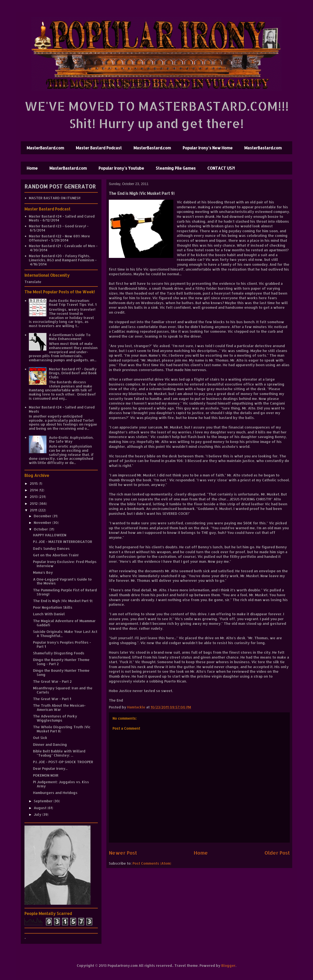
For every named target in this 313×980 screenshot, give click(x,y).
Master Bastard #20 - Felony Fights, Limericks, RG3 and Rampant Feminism (61, 258)
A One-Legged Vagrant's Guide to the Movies (62, 581)
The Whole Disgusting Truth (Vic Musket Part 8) (62, 729)
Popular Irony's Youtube (121, 168)
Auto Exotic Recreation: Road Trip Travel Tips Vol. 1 (73, 303)
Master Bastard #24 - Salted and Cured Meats (62, 218)
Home (32, 168)
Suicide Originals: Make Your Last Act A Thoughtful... (65, 634)
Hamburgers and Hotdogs (55, 793)
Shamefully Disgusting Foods (59, 653)
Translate (33, 282)
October (41, 529)
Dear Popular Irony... (50, 768)
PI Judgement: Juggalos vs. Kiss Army (61, 784)
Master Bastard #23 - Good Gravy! (57, 226)
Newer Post (123, 853)
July (38, 814)
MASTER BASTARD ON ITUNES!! (55, 198)
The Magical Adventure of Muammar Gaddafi (64, 623)
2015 (34, 483)
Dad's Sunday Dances (51, 548)
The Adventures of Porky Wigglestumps (55, 718)
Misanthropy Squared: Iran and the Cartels (63, 690)
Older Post (277, 853)
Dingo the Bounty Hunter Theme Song (61, 672)
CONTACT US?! (221, 168)
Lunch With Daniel (49, 614)
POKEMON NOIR (46, 775)
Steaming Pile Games (176, 168)
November (43, 523)
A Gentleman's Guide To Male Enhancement (70, 337)
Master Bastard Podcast (99, 148)
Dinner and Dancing (50, 744)
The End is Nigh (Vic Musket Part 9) (63, 601)
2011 (34, 510)
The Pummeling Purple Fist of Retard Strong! (65, 592)
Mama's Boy (43, 572)
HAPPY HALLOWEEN (50, 535)
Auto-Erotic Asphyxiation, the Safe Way (71, 440)
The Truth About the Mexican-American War (59, 707)
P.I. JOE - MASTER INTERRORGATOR (63, 542)
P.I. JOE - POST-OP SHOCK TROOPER (63, 762)
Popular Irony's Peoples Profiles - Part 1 (62, 644)
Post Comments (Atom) (152, 863)
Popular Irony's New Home (208, 148)
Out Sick (40, 738)
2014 (34, 490)
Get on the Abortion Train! (56, 555)
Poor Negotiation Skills (53, 607)
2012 (34, 503)
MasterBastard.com (45, 148)
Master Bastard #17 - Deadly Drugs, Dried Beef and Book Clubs (73, 373)
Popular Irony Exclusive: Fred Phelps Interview (65, 564)
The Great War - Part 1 (52, 699)
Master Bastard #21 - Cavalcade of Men (62, 246)
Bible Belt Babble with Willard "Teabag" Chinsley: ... (59, 753)
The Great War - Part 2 (52, 681)
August (41, 808)
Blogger (228, 965)
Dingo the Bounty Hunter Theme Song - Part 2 (61, 662)
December (43, 516)
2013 (34, 497)
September (44, 801)
